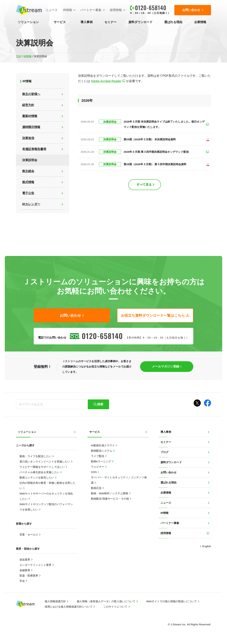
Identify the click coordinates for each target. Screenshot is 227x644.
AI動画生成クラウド (103, 445)
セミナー (110, 22)
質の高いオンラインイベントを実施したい (45, 462)
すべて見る (144, 185)
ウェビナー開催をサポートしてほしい (42, 467)
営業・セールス (29, 535)
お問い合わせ (168, 472)
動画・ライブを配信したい (36, 456)
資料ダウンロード (140, 22)
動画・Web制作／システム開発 (110, 493)
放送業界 (25, 560)
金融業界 (25, 570)
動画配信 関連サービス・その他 (110, 499)
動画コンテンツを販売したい (37, 477)
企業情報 (200, 22)
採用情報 (116, 10)
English (206, 546)
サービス (60, 22)
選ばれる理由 (173, 22)
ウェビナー (98, 467)
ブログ (164, 452)
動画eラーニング (101, 461)
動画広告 (97, 488)
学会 (23, 581)
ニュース (52, 10)
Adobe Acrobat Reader (106, 81)
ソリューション (28, 22)
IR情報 (67, 10)
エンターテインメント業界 (36, 565)
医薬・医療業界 (29, 576)
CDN (94, 472)
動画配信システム (102, 451)
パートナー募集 (91, 10)
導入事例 (87, 22)
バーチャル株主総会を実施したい (40, 472)
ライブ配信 (98, 456)
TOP (19, 56)
